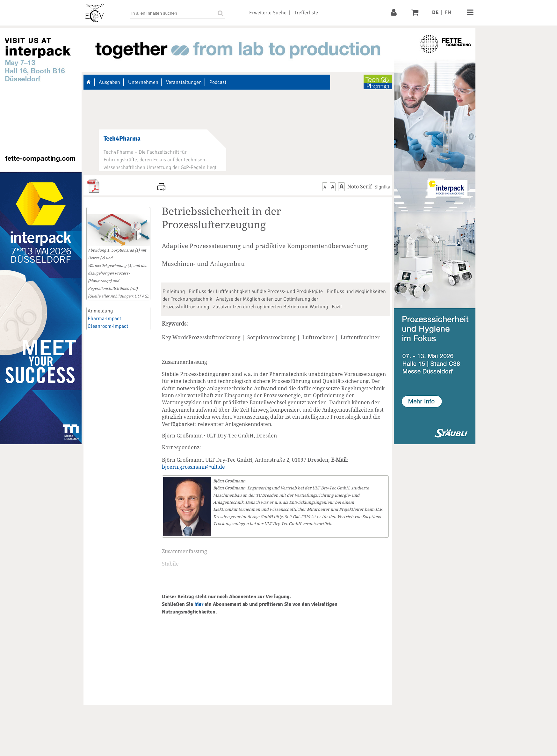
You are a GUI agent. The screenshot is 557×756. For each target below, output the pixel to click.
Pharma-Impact (104, 319)
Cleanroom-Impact (108, 326)
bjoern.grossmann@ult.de (193, 467)
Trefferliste (306, 13)
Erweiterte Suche (268, 13)
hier (199, 604)
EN (448, 12)
